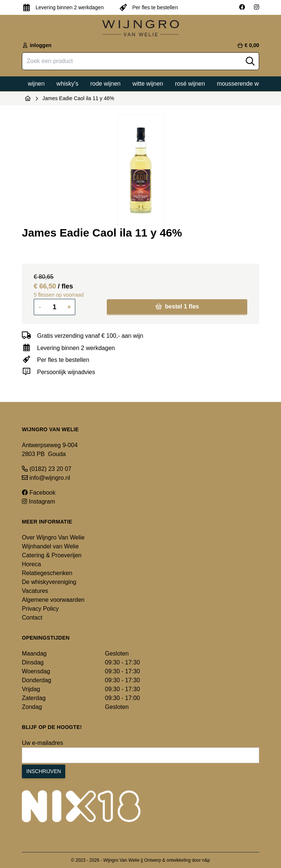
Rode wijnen (105, 84)
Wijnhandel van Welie (50, 546)
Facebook (39, 493)
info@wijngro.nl (46, 478)
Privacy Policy (40, 609)
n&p (206, 860)
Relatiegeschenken (47, 573)
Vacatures (35, 591)
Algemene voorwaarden (53, 600)
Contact (32, 618)
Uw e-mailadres (42, 743)
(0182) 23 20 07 (47, 469)
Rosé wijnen (190, 84)
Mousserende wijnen (244, 84)
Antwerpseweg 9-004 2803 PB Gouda (50, 450)
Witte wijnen (148, 84)
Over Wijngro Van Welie (53, 537)
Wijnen (36, 84)
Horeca (32, 564)
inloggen (37, 45)
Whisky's (67, 84)
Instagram (39, 501)
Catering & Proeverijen (52, 555)
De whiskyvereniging (49, 582)
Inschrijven (44, 771)
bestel (177, 306)
